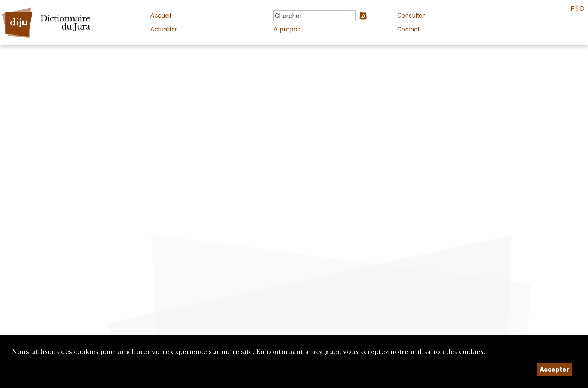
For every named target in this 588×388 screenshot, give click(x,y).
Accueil (160, 15)
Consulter (411, 15)
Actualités (164, 29)
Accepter (554, 369)
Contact (408, 29)
